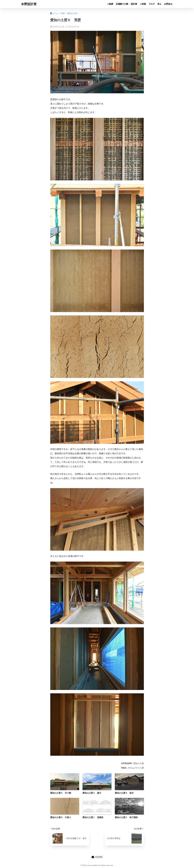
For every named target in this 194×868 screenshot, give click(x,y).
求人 (159, 4)
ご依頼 (143, 4)
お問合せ (168, 4)
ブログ (152, 4)
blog (132, 768)
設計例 (134, 4)
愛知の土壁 (139, 763)
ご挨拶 (110, 4)
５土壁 (141, 768)
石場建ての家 (122, 4)
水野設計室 (29, 4)
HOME (97, 857)
